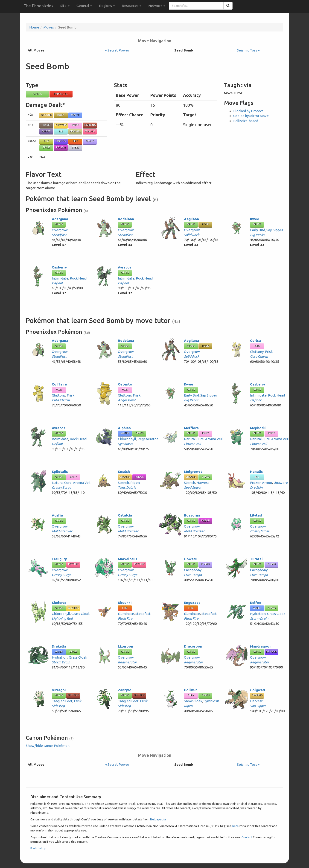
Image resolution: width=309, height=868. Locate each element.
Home (34, 27)
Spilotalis (60, 472)
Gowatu (191, 559)
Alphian (124, 428)
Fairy (75, 125)
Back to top (38, 848)
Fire (75, 141)
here (236, 826)
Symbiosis (125, 444)
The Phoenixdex (38, 6)
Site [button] (65, 6)
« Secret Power (117, 50)
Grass (37, 94)
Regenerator (148, 439)
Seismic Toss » (248, 50)
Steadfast (59, 235)
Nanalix (256, 472)
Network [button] (157, 6)
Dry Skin (256, 487)
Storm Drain (259, 618)
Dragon (61, 141)
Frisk (269, 352)
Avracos (125, 267)
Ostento (125, 384)
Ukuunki (125, 603)
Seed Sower (193, 487)
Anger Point (127, 400)
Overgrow (60, 230)
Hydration (258, 614)
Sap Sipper (275, 230)
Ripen (135, 483)
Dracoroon (193, 646)
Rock (61, 115)
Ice (61, 131)
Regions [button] (107, 6)
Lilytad (256, 515)
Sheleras (59, 603)
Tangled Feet (62, 701)
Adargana (60, 219)
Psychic (90, 131)
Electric (61, 125)
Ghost (46, 131)
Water (75, 115)
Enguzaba (192, 603)
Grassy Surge (61, 487)
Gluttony (257, 352)
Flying (90, 141)
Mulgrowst (193, 472)
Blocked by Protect (248, 111)
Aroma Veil (214, 439)
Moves (49, 27)
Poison (61, 147)
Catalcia (125, 515)
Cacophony (193, 570)
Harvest (203, 483)
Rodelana (126, 219)
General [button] (84, 6)
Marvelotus (128, 559)
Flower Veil (192, 444)
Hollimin (191, 690)
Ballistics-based (246, 121)
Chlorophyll (127, 439)
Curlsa (255, 341)
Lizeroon (125, 646)
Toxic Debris (127, 487)
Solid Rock (192, 235)
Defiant (57, 283)
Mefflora (191, 428)
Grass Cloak (80, 614)
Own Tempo (193, 575)
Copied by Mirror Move (251, 116)
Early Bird (258, 230)
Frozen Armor (261, 483)
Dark (46, 125)
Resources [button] (132, 6)
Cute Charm (259, 356)
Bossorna (192, 515)
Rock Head (78, 278)
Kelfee (256, 603)
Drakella (59, 646)
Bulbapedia (158, 819)
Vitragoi (59, 690)
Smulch (124, 472)
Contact (247, 837)
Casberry (59, 267)
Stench (123, 483)
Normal (75, 131)
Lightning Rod (62, 618)
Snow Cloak (193, 701)
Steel (75, 147)
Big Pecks (257, 235)
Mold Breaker (62, 531)
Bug (46, 141)
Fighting (90, 125)
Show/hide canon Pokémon (48, 746)
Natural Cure (194, 439)
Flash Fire (125, 618)
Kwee (255, 219)
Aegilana (191, 219)
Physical (61, 94)
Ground (46, 115)
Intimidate (60, 278)
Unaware (281, 483)
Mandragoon (261, 646)
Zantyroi (125, 690)
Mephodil (258, 428)
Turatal (256, 559)
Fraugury (59, 559)
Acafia (57, 515)
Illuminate (126, 614)
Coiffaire (59, 384)
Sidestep (58, 706)
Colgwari (258, 690)
